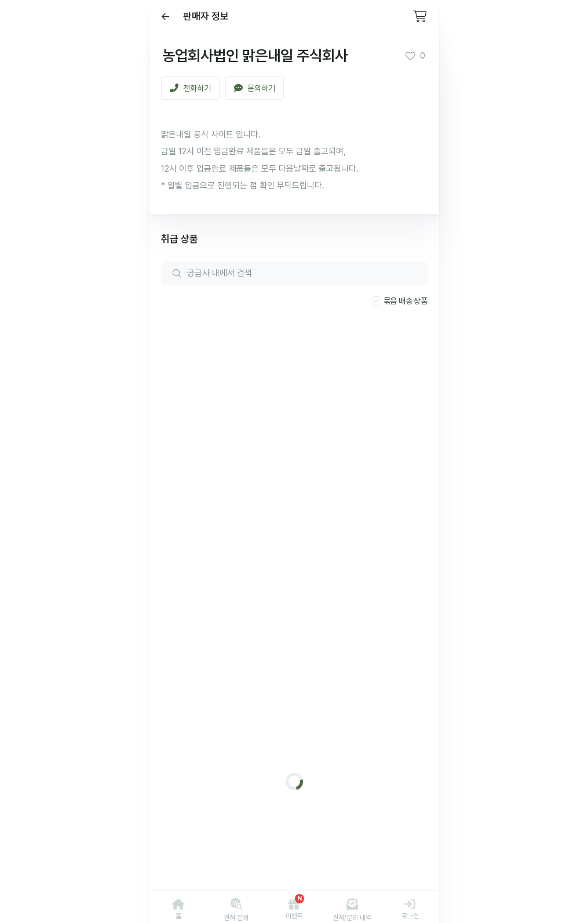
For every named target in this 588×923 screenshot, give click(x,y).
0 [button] (415, 56)
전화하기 (190, 88)
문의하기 (255, 88)
